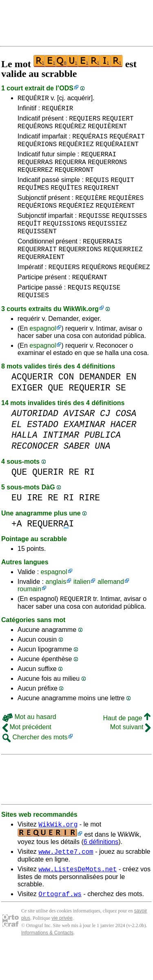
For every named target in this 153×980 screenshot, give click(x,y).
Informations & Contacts (47, 967)
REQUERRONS (107, 171)
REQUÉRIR (33, 99)
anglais (56, 610)
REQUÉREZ (70, 131)
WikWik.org (81, 337)
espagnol (43, 356)
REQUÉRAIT (127, 142)
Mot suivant (130, 756)
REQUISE (107, 314)
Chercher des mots (35, 766)
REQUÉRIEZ (76, 151)
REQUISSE (94, 232)
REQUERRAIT (37, 271)
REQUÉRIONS (37, 151)
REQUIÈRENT (107, 131)
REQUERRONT (74, 180)
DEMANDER (100, 405)
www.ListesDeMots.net (78, 902)
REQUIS (97, 192)
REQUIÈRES (126, 212)
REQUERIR (89, 416)
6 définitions (101, 872)
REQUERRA (70, 171)
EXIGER (27, 416)
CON (66, 405)
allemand (111, 610)
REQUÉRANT (89, 303)
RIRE (90, 526)
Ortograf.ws (60, 928)
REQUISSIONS (64, 241)
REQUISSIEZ (107, 241)
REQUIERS (85, 122)
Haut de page (127, 747)
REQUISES (33, 323)
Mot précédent (27, 756)
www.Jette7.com (66, 883)
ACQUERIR (32, 405)
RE (74, 500)
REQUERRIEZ (123, 271)
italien (82, 610)
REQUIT (122, 192)
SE (121, 416)
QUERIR (48, 500)
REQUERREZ (35, 180)
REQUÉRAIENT (117, 151)
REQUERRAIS (102, 262)
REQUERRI (50, 552)
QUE (55, 416)
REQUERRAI (99, 162)
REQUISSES (129, 232)
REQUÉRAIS (90, 142)
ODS (66, 88)
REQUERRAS (35, 171)
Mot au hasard (29, 746)
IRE (35, 526)
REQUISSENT (37, 250)
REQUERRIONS (80, 271)
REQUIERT (118, 122)
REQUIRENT (102, 201)
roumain (29, 617)
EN (131, 405)
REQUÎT (29, 241)
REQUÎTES (66, 201)
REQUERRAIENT (41, 280)
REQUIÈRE (91, 212)
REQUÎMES (33, 201)
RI (90, 500)
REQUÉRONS (35, 131)
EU (17, 526)
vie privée (62, 952)
